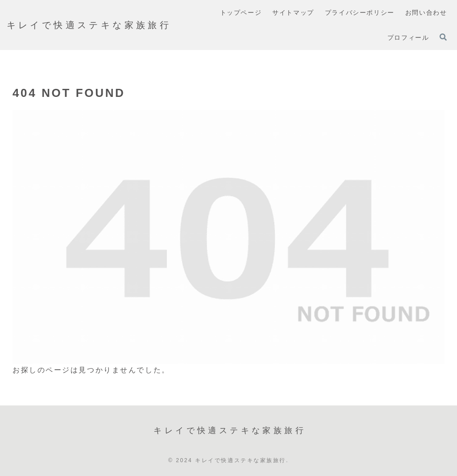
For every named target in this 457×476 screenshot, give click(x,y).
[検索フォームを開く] (443, 37)
